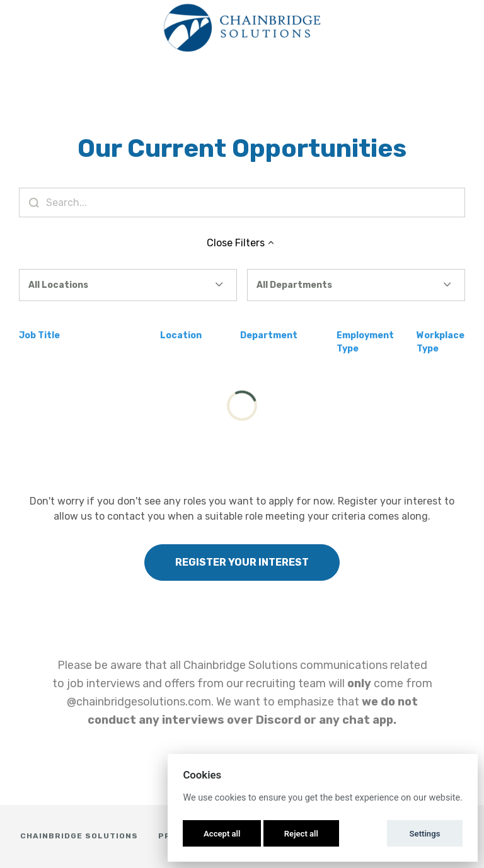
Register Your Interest (242, 562)
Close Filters (242, 243)
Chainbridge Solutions (79, 836)
